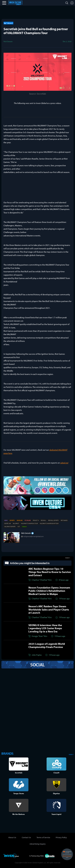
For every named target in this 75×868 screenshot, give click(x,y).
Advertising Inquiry (38, 844)
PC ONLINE (28, 520)
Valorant (24, 527)
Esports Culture (18, 3)
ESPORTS (12, 520)
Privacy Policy (61, 837)
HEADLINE (20, 520)
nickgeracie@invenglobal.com (33, 536)
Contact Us (26, 837)
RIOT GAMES (64, 520)
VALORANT (16, 523)
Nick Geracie (26, 533)
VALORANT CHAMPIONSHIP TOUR (49, 523)
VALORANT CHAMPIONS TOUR (29, 523)
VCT (19, 527)
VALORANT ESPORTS (10, 527)
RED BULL (43, 520)
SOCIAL (37, 665)
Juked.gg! (64, 463)
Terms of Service (43, 837)
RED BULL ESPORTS (53, 520)
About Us (12, 837)
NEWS (6, 520)
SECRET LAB (7, 523)
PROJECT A (36, 520)
